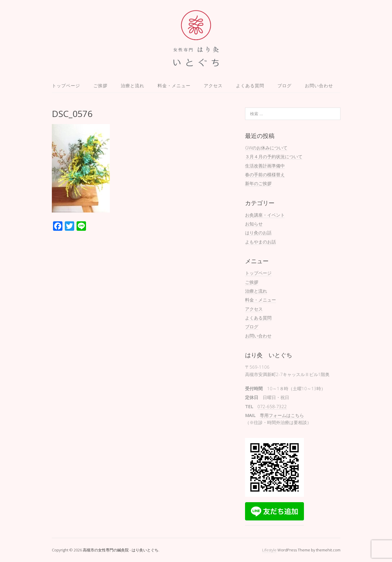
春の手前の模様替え (265, 174)
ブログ (285, 85)
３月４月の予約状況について (274, 156)
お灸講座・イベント (265, 215)
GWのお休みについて (266, 148)
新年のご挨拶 (258, 183)
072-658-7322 (272, 406)
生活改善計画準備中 (265, 166)
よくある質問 (250, 85)
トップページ (66, 85)
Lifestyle (269, 550)
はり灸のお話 (258, 233)
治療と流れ (133, 85)
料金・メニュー (174, 85)
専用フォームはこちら (282, 415)
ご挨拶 (100, 85)
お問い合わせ (319, 85)
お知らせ (254, 224)
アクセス (213, 85)
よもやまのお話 (260, 242)
